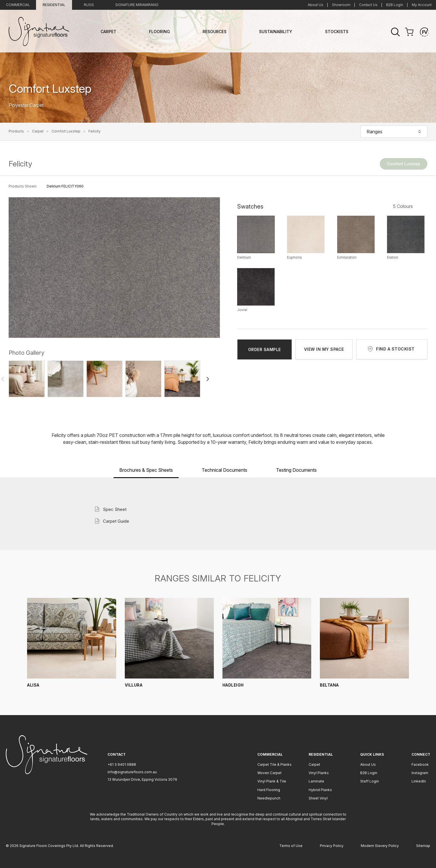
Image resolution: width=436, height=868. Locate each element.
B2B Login (395, 5)
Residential (54, 5)
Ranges (394, 132)
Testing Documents (296, 470)
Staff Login (370, 781)
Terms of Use (291, 846)
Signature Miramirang (137, 5)
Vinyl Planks (319, 773)
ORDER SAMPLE (265, 349)
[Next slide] (207, 379)
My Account (422, 5)
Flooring (160, 32)
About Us (316, 5)
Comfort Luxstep (66, 131)
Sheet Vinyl (318, 798)
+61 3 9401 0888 (122, 764)
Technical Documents (224, 470)
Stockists (337, 32)
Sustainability (276, 32)
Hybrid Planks (320, 790)
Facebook (420, 764)
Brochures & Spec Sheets (146, 470)
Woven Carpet (269, 773)
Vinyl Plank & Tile (272, 781)
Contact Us (368, 5)
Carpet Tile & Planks (274, 764)
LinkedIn (419, 781)
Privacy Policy (332, 846)
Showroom (341, 5)
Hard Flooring (269, 790)
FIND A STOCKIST (395, 349)
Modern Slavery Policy (380, 846)
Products (16, 131)
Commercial (18, 5)
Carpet (108, 32)
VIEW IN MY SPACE (324, 349)
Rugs (89, 5)
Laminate (316, 781)
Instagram (420, 773)
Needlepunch (269, 798)
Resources (215, 32)
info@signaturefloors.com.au (132, 772)
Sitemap (423, 846)
